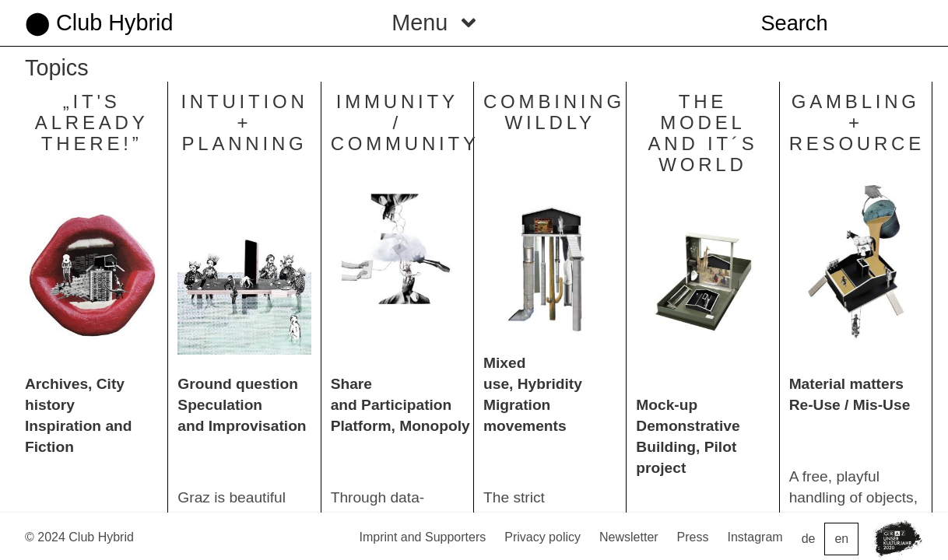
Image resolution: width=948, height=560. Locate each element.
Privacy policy (542, 537)
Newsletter (629, 537)
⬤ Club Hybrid (99, 23)
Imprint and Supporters (422, 537)
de (809, 539)
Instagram (755, 537)
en (841, 539)
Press (693, 537)
